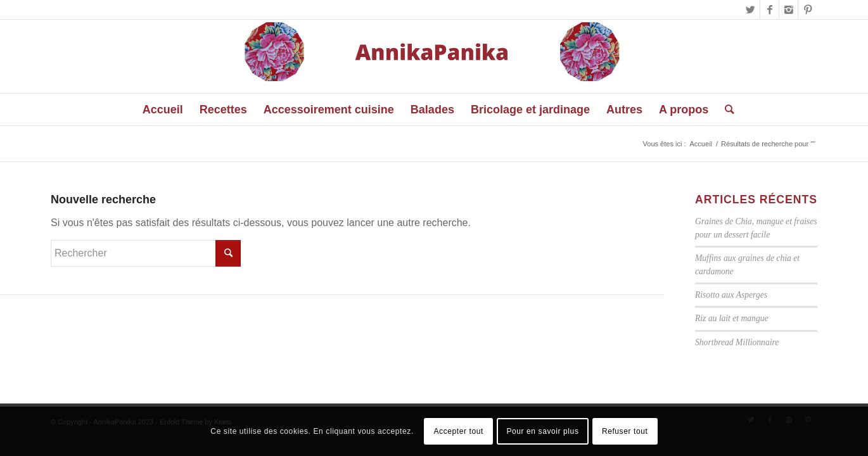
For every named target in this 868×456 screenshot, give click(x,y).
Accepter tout (458, 431)
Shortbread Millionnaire (737, 342)
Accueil (700, 144)
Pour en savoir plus (542, 431)
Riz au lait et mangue (732, 318)
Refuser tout (625, 431)
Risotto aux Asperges (731, 295)
